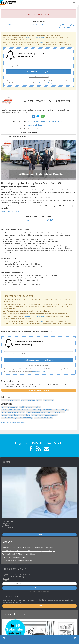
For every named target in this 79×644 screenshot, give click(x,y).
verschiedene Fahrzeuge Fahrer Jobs (56, 410)
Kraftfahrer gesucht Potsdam (30, 407)
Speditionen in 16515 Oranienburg (13, 423)
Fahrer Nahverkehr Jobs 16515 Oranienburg (17, 418)
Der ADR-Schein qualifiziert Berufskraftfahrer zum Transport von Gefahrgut (28, 551)
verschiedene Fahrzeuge (10, 400)
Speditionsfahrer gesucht (44, 418)
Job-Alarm (42, 42)
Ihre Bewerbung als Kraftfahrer (34, 316)
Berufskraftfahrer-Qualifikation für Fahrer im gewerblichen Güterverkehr (28, 548)
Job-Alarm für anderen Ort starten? (39, 77)
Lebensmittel (48, 400)
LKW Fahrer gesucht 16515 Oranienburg (16, 415)
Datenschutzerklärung (46, 83)
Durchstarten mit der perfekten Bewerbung (17, 560)
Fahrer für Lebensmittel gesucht (13, 412)
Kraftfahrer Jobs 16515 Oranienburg (45, 415)
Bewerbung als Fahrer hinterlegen (39, 390)
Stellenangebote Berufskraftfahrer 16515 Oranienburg (46, 412)
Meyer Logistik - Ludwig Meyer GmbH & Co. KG (45, 121)
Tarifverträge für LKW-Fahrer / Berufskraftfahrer (19, 554)
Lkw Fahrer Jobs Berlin (10, 407)
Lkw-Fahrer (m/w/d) (28, 400)
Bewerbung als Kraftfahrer (36, 37)
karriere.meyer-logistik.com (11, 211)
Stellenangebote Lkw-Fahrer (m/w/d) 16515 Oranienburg (21, 410)
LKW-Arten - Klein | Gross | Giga (14, 557)
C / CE (39, 400)
